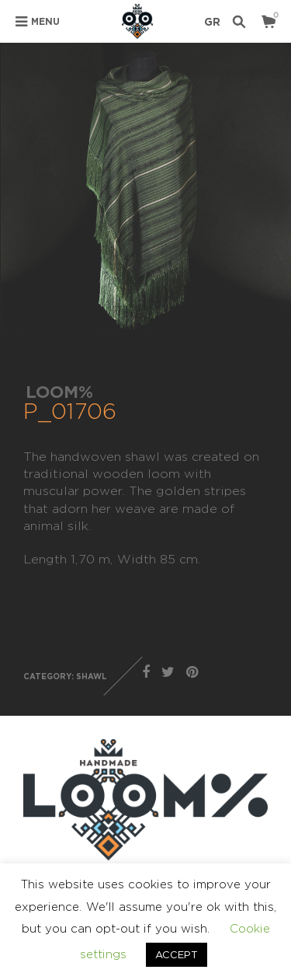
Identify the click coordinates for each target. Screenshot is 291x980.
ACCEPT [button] (177, 954)
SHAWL (92, 677)
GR (212, 21)
